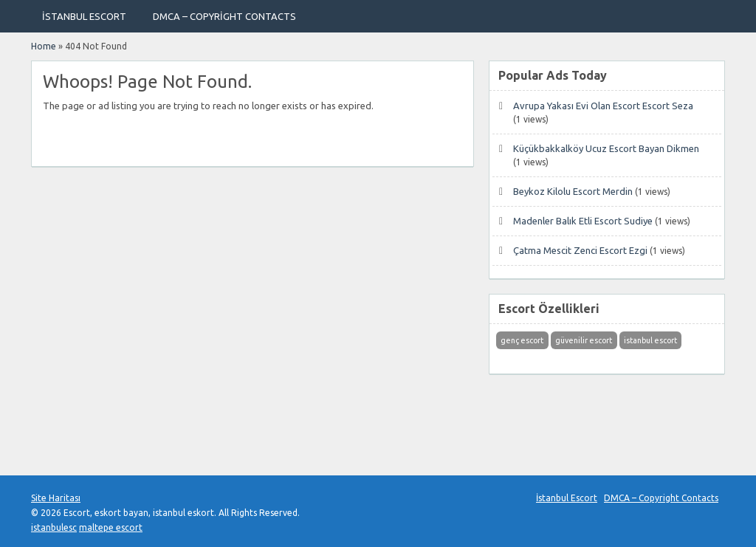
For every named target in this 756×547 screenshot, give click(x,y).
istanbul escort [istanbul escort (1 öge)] (650, 340)
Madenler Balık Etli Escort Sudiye (583, 221)
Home (44, 46)
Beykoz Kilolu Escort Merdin (573, 191)
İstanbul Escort (84, 16)
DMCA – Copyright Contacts (224, 16)
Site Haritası (56, 498)
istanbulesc (54, 527)
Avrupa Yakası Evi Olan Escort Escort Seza (603, 106)
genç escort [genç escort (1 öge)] (522, 340)
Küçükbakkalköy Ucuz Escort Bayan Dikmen (606, 148)
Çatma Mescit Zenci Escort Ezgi (580, 250)
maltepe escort (111, 527)
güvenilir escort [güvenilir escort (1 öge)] (584, 340)
